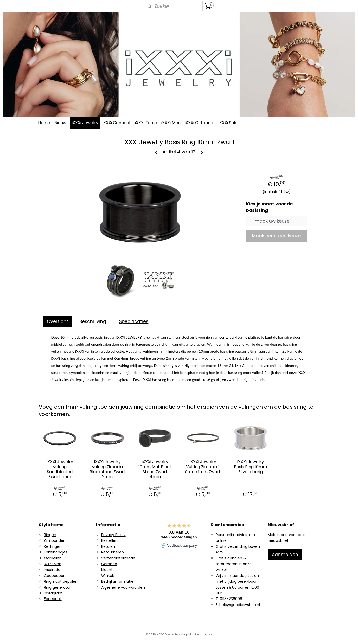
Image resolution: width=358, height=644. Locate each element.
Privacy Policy (113, 535)
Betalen (108, 546)
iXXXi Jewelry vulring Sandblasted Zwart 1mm (60, 469)
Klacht (107, 570)
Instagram (53, 593)
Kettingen (53, 546)
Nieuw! (61, 123)
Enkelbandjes (56, 552)
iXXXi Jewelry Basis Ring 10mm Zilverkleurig (250, 467)
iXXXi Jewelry (85, 123)
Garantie (109, 564)
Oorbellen (53, 558)
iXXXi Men (171, 123)
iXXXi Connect (117, 123)
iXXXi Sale (228, 123)
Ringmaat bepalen (61, 581)
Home (44, 123)
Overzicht (57, 321)
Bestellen (109, 540)
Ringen (50, 535)
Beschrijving (93, 321)
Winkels (108, 576)
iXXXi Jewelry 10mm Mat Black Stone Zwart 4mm (155, 469)
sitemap (199, 634)
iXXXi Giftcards (200, 123)
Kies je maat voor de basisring (269, 207)
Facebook (53, 599)
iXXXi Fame (146, 123)
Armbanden (55, 540)
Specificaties (134, 321)
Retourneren (113, 552)
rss (210, 634)
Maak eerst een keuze (276, 236)
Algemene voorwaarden (123, 587)
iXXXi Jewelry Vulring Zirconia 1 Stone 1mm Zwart (203, 467)
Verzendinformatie (118, 558)
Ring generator (57, 587)
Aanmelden (285, 555)
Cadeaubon (55, 576)
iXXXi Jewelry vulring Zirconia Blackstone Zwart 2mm (107, 469)
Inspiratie (52, 570)
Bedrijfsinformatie (117, 581)
